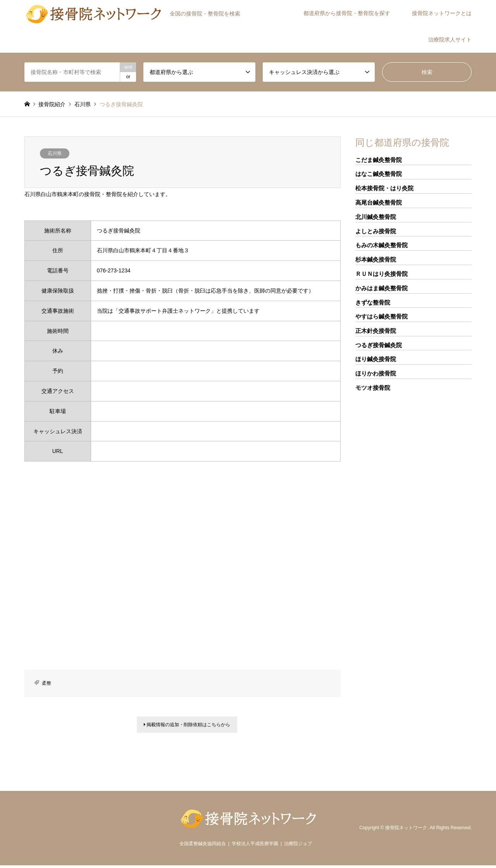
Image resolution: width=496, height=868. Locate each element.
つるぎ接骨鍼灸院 (379, 345)
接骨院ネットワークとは (442, 13)
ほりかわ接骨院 (376, 373)
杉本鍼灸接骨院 (376, 259)
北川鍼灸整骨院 (376, 217)
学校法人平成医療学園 (255, 846)
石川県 (55, 153)
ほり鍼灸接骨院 (376, 359)
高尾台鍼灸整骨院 (379, 202)
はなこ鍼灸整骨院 (379, 174)
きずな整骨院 (373, 302)
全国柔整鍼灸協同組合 (203, 846)
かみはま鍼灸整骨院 (381, 288)
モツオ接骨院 (373, 388)
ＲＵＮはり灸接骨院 (381, 274)
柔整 (46, 683)
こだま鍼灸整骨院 (379, 160)
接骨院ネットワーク (406, 830)
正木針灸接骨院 (376, 331)
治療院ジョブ (298, 846)
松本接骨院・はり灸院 (384, 188)
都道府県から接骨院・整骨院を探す (347, 13)
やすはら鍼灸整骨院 (381, 316)
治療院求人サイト (450, 40)
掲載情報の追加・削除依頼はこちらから (187, 726)
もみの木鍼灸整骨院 (381, 245)
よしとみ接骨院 (376, 231)
